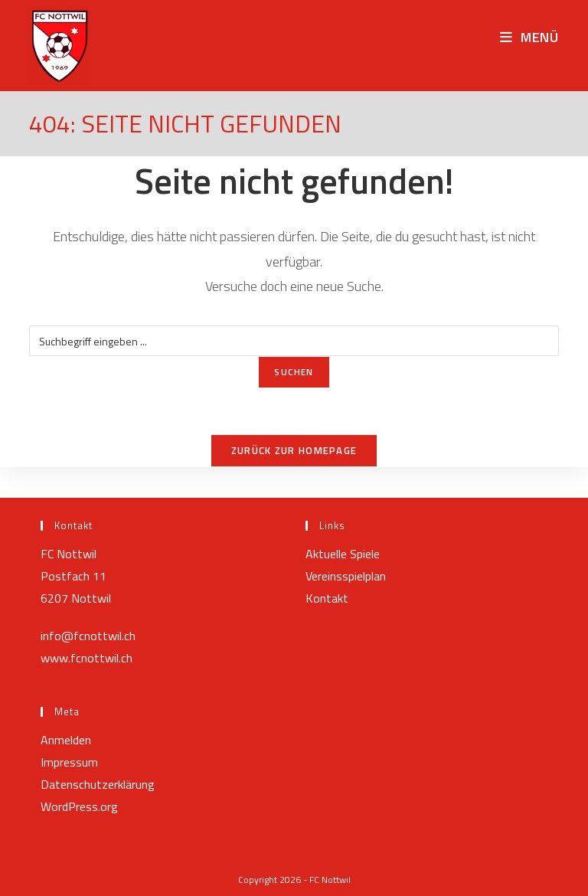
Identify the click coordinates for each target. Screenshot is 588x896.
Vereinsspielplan (346, 576)
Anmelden (66, 740)
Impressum (69, 762)
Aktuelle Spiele (343, 554)
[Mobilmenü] (529, 37)
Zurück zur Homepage (294, 450)
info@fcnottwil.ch (88, 636)
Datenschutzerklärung (98, 784)
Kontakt (327, 598)
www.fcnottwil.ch (87, 658)
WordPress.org (79, 806)
